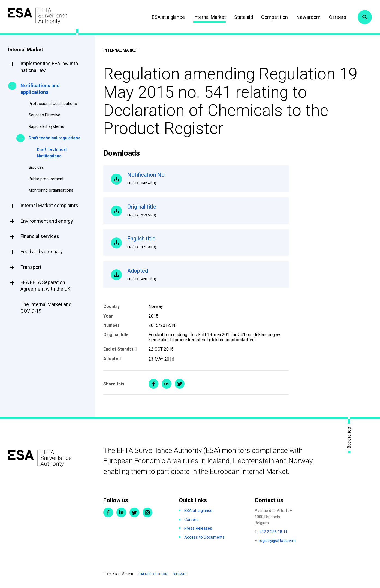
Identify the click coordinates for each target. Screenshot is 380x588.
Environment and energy (47, 221)
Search (364, 17)
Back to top (349, 440)
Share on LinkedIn (167, 387)
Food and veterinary (42, 251)
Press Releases (198, 531)
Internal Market (208, 17)
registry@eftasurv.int (277, 544)
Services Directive (44, 115)
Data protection (153, 577)
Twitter (134, 515)
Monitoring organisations (51, 190)
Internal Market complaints (49, 205)
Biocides (36, 167)
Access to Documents (204, 540)
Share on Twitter (180, 387)
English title (204, 244)
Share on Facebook (153, 387)
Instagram (147, 515)
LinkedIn (121, 515)
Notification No (204, 179)
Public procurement (46, 179)
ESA (40, 16)
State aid (242, 17)
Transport (31, 267)
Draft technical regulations (54, 138)
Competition (273, 17)
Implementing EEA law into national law (49, 67)
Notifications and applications (40, 89)
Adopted (204, 277)
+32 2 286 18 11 (273, 535)
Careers (336, 17)
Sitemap (180, 577)
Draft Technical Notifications (52, 153)
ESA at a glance (167, 17)
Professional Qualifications (53, 104)
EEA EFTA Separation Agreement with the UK (45, 286)
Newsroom (307, 17)
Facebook (108, 515)
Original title (204, 212)
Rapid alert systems (46, 126)
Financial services (40, 236)
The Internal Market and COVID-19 (46, 308)
